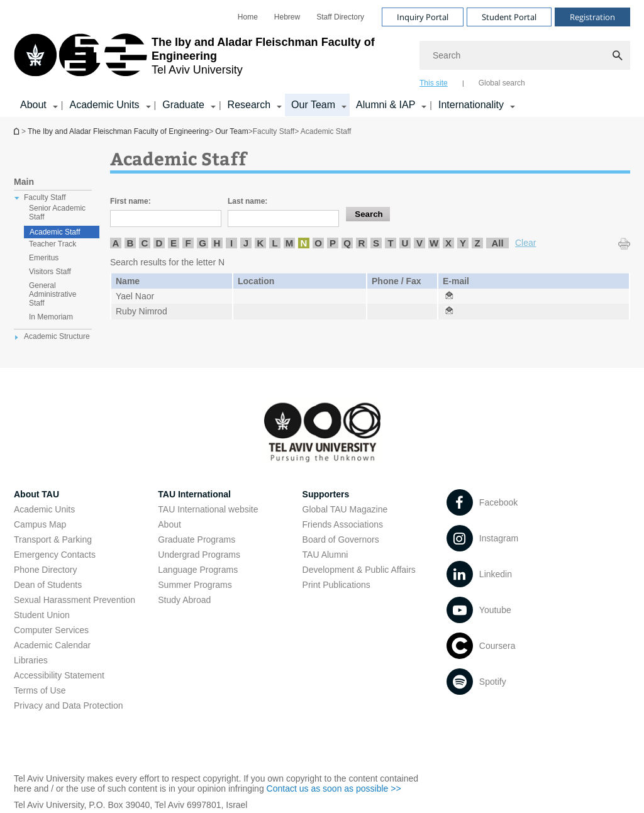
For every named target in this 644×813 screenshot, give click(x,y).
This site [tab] (434, 83)
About (169, 524)
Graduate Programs (197, 539)
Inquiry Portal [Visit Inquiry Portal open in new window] (423, 17)
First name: (130, 201)
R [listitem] (362, 243)
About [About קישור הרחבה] (33, 105)
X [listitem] (448, 243)
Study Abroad (184, 600)
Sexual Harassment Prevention (75, 600)
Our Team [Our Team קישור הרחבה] (313, 105)
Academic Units (44, 509)
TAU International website (208, 509)
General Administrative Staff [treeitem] (53, 294)
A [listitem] (116, 243)
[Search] (525, 55)
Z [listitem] (477, 243)
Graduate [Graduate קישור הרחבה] (183, 105)
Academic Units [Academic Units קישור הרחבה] (104, 105)
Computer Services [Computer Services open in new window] (51, 630)
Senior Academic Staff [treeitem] (57, 213)
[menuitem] (248, 17)
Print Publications (336, 585)
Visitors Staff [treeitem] (50, 272)
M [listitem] (290, 243)
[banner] (322, 58)
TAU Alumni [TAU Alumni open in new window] (325, 555)
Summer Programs (195, 585)
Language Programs (198, 570)
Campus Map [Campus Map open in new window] (40, 524)
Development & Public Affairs (359, 570)
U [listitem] (405, 243)
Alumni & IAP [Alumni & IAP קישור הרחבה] (386, 105)
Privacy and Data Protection (69, 705)
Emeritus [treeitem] (44, 258)
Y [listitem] (463, 243)
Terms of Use (40, 690)
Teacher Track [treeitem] (53, 244)
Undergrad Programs (199, 555)
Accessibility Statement (59, 675)
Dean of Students (48, 585)
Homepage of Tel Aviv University (18, 131)
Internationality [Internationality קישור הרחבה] (471, 105)
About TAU (36, 494)
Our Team (231, 131)
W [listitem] (434, 243)
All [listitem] (497, 243)
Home (248, 17)
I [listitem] (231, 243)
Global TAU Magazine (345, 509)
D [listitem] (159, 243)
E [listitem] (174, 243)
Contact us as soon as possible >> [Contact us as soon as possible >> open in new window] (334, 788)
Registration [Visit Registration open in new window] (592, 17)
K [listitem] (261, 243)
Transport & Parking (53, 539)
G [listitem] (203, 243)
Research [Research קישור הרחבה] (249, 105)
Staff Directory (340, 17)
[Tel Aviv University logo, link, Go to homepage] (210, 60)
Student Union (42, 615)
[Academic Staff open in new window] (449, 296)
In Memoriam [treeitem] (51, 317)
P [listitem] (333, 243)
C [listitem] (145, 243)
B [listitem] (130, 243)
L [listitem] (275, 243)
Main (24, 182)
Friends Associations (343, 524)
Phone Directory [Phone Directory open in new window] (45, 570)
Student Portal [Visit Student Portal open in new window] (509, 17)
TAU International (194, 494)
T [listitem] (390, 243)
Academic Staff (55, 232)
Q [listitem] (347, 243)
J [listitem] (246, 243)
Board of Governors (341, 539)
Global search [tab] (502, 83)
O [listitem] (318, 243)
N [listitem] (304, 243)
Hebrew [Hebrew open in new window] (287, 17)
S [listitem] (376, 243)
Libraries (31, 660)
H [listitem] (217, 243)
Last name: (247, 201)
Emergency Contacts (55, 555)
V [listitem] (419, 243)
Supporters (326, 494)
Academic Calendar (52, 645)
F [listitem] (188, 243)
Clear (525, 243)
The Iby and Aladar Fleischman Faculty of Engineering (118, 131)
